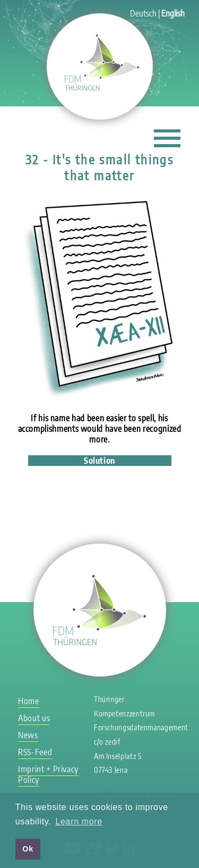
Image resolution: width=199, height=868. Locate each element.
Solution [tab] (99, 461)
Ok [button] (28, 849)
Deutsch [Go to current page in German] (143, 13)
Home (29, 701)
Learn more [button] (79, 821)
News (28, 735)
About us (34, 718)
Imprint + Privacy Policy (48, 774)
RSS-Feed (35, 752)
